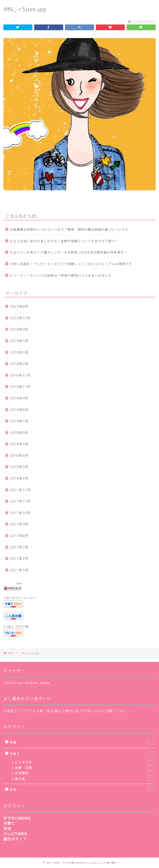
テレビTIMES (15, 834)
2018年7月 (19, 421)
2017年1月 (19, 570)
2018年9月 (19, 398)
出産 (82, 742)
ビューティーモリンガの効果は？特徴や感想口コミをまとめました (61, 275)
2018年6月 (19, 433)
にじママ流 (85, 762)
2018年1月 (19, 478)
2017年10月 (20, 513)
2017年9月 (19, 524)
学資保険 (85, 773)
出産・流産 (85, 768)
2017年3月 (19, 547)
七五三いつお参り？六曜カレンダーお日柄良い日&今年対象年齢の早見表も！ (69, 252)
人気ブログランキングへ (20, 598)
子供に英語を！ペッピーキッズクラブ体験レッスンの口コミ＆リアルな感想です (71, 264)
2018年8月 (19, 410)
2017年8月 (19, 536)
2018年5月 (19, 444)
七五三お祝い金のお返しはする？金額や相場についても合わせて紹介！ (64, 241)
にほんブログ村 (16, 627)
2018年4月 (19, 456)
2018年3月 (19, 467)
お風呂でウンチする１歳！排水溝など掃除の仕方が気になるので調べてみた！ (67, 711)
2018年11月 (20, 387)
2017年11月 (20, 501)
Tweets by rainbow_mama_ (28, 683)
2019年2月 (19, 364)
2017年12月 (20, 490)
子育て (82, 753)
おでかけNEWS (17, 818)
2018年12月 (20, 375)
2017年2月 (19, 559)
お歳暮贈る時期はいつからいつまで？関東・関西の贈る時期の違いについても (69, 229)
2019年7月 (19, 341)
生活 (82, 789)
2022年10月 (20, 318)
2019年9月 (19, 329)
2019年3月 (19, 352)
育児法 (85, 779)
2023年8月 (19, 306)
